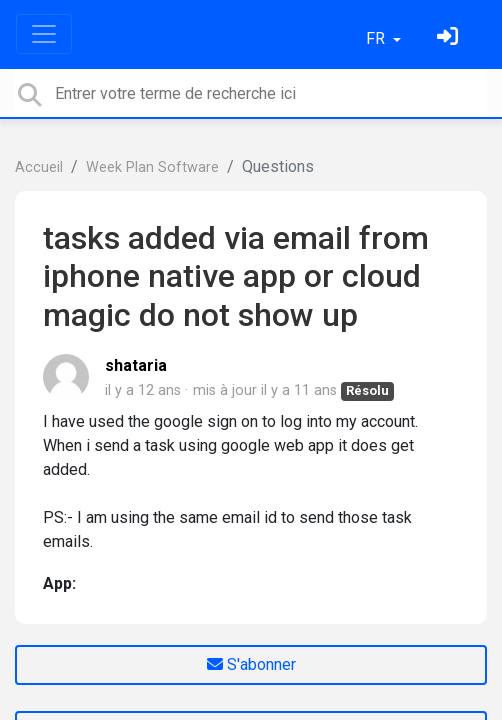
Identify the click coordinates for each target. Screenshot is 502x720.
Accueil (39, 167)
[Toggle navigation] (44, 34)
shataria (136, 365)
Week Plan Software (152, 167)
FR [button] (377, 38)
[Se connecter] (450, 38)
